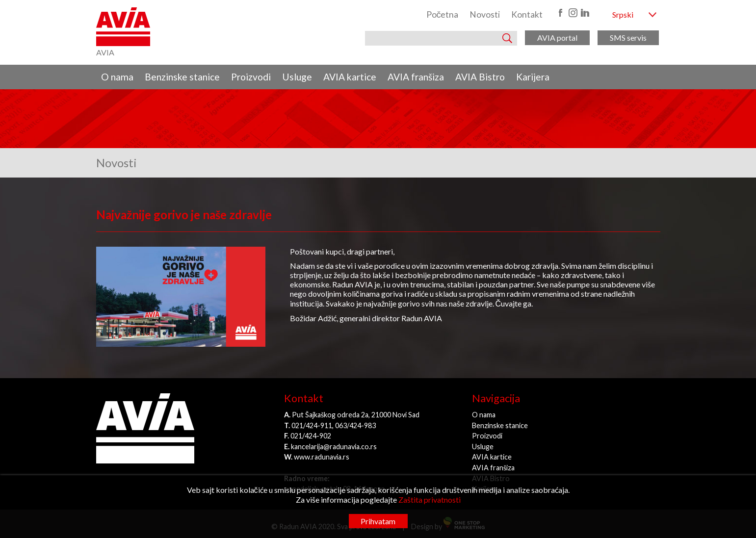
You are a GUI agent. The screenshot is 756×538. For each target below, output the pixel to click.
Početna (443, 14)
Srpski (623, 14)
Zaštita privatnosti (430, 500)
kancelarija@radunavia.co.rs (334, 447)
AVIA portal (557, 38)
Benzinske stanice (182, 77)
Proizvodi (251, 77)
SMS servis (628, 38)
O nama (117, 77)
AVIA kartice (350, 77)
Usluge (297, 77)
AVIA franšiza (416, 77)
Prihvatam (378, 521)
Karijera (533, 77)
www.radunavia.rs (322, 457)
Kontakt (527, 14)
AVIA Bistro (480, 77)
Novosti (485, 14)
